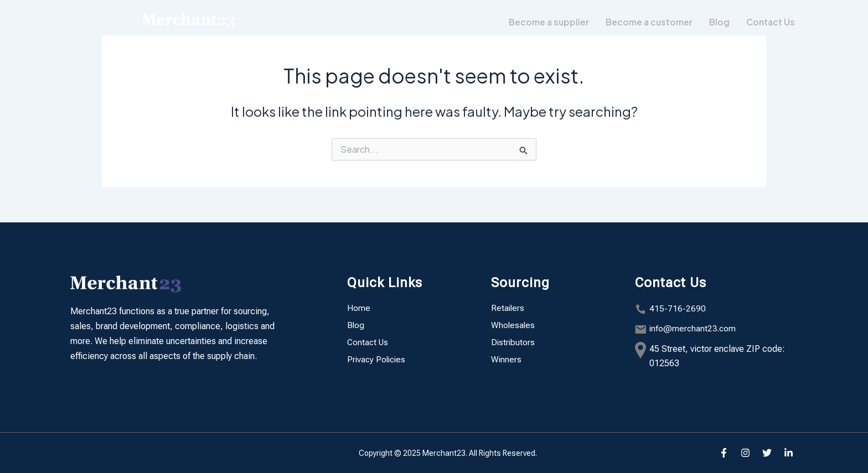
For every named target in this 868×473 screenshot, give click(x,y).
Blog (718, 22)
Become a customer (647, 22)
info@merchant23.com (694, 328)
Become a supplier (546, 22)
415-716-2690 (678, 308)
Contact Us (770, 22)
